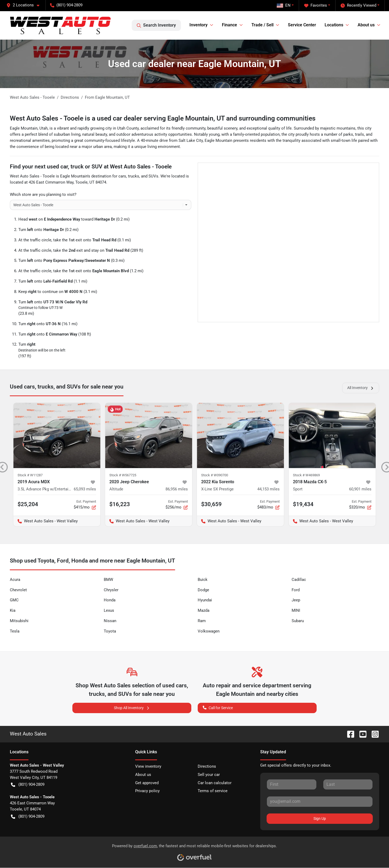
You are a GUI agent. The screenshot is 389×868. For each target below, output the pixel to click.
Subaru (298, 621)
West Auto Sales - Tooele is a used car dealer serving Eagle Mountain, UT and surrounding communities (163, 118)
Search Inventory (156, 25)
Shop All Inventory (132, 708)
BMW (108, 580)
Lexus (109, 610)
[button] (25, 5)
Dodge (203, 590)
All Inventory (361, 388)
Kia (13, 610)
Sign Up (320, 819)
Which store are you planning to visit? (43, 195)
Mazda (204, 610)
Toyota (110, 631)
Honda (110, 600)
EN (284, 5)
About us (143, 775)
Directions (207, 766)
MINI (296, 610)
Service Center (302, 25)
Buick (203, 580)
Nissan (110, 621)
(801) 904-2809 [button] (66, 5)
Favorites (316, 5)
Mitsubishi (19, 621)
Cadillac (299, 580)
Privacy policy (147, 791)
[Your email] (320, 801)
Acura (15, 580)
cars (122, 176)
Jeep (296, 600)
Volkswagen (209, 631)
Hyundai (205, 600)
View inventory (148, 766)
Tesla (15, 631)
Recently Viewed (358, 5)
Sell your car (209, 775)
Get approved (147, 783)
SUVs (153, 176)
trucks (134, 176)
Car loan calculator (215, 783)
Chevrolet (18, 590)
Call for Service (218, 707)
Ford (296, 590)
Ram (202, 621)
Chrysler (111, 590)
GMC (14, 600)
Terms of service (213, 791)
